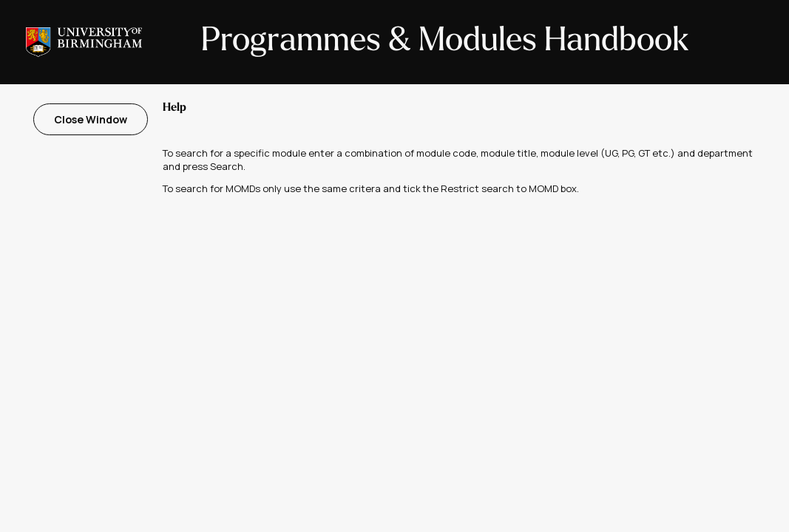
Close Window (91, 119)
